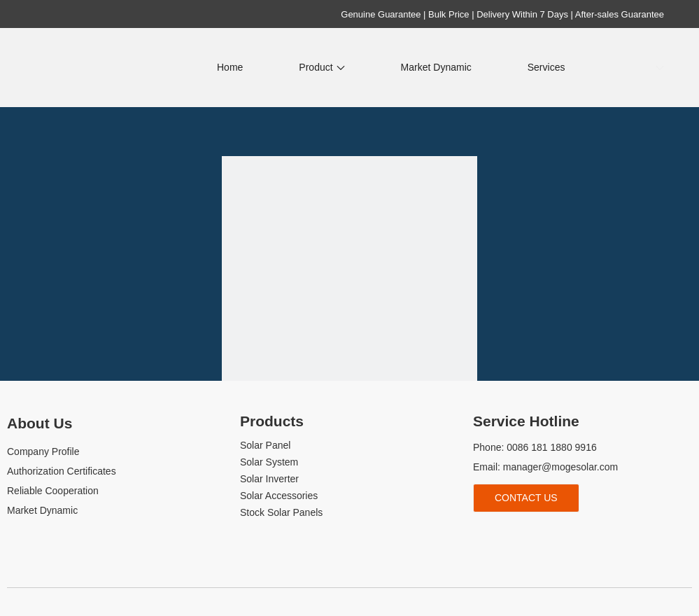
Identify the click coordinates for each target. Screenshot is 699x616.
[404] (349, 284)
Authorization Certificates (62, 471)
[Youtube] (529, 535)
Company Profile (43, 451)
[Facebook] (482, 535)
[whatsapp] (576, 535)
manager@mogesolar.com (560, 467)
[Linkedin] (506, 535)
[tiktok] (552, 535)
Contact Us (526, 498)
